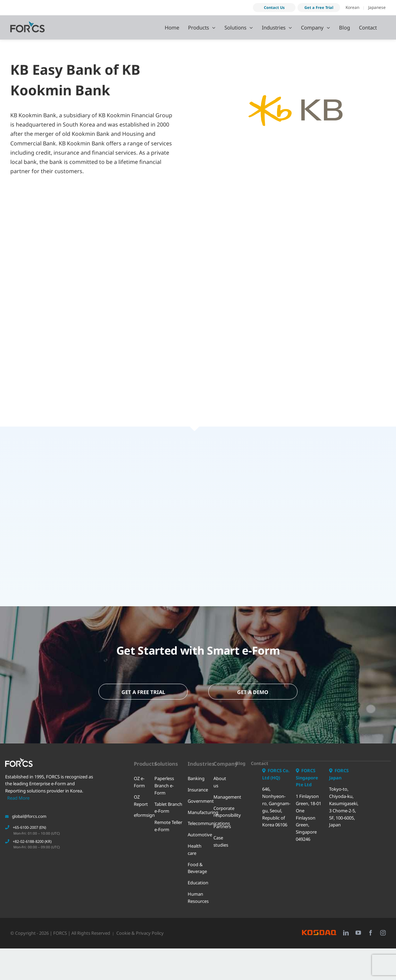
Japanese (377, 7)
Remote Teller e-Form (168, 821)
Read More (18, 793)
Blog (240, 758)
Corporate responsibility (222, 807)
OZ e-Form (139, 777)
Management (222, 792)
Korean (352, 7)
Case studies (221, 836)
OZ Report (141, 796)
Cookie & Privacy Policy (140, 928)
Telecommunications (198, 818)
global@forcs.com (26, 811)
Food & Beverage (197, 863)
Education (198, 878)
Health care (195, 845)
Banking (196, 774)
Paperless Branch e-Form (164, 781)
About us (220, 777)
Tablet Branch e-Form (168, 803)
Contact (256, 758)
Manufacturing (198, 808)
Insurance (198, 785)
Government (198, 796)
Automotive (198, 830)
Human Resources (198, 893)
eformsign (142, 810)
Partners (222, 822)
